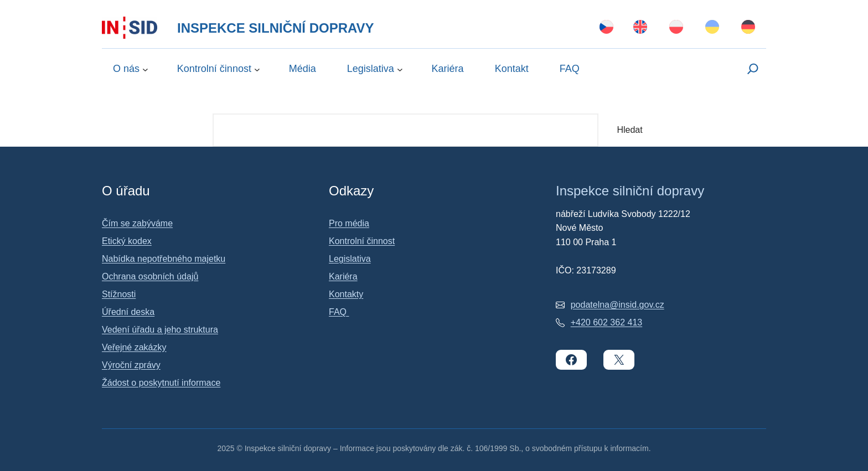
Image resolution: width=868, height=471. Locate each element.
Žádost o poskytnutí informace (161, 383)
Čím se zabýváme (137, 223)
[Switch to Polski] (676, 28)
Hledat (629, 130)
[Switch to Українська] (712, 28)
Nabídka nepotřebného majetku (164, 259)
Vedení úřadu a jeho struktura (160, 330)
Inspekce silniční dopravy (276, 28)
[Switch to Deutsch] (748, 28)
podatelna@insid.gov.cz (618, 305)
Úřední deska (128, 312)
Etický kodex (127, 241)
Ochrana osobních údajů (150, 276)
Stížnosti (119, 294)
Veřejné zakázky (134, 347)
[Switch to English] (640, 28)
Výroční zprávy (131, 365)
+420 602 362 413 (606, 322)
